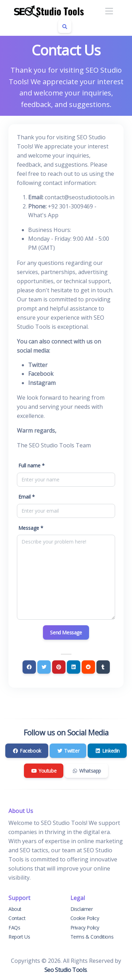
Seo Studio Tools (66, 970)
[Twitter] (44, 667)
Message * (31, 528)
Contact (17, 918)
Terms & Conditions (92, 937)
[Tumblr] (103, 667)
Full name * (32, 465)
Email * (27, 497)
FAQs (14, 928)
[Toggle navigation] (109, 11)
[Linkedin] (74, 667)
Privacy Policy (85, 928)
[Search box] (65, 26)
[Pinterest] (59, 667)
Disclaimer (82, 909)
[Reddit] (88, 667)
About (15, 909)
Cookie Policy (85, 918)
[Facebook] (29, 667)
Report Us (19, 937)
